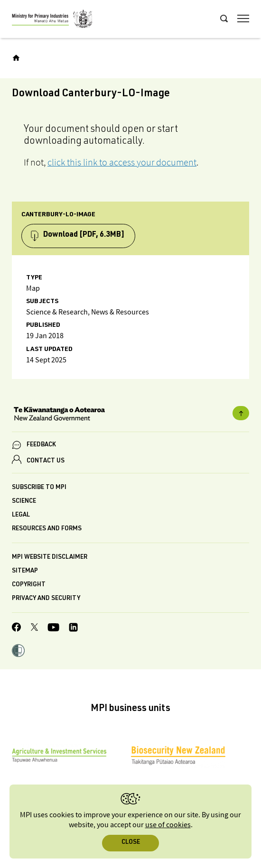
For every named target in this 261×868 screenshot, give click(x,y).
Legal (21, 515)
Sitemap (25, 571)
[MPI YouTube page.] (53, 629)
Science (24, 502)
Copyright (29, 585)
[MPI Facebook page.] (17, 628)
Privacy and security (46, 599)
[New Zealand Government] (130, 415)
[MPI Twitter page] (34, 628)
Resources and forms (47, 529)
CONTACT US (46, 461)
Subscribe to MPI (39, 488)
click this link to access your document (122, 162)
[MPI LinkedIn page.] (73, 629)
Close (131, 843)
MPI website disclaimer (50, 558)
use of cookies (168, 825)
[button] (18, 652)
